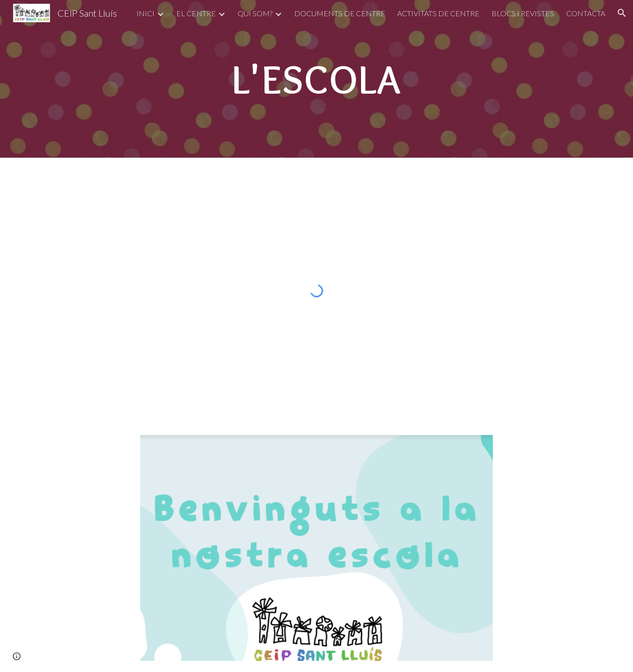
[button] (622, 13)
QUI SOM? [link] (255, 13)
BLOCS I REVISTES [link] (523, 13)
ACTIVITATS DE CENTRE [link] (438, 13)
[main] (316, 79)
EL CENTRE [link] (196, 13)
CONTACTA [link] (586, 13)
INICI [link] (145, 13)
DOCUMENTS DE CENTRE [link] (340, 13)
